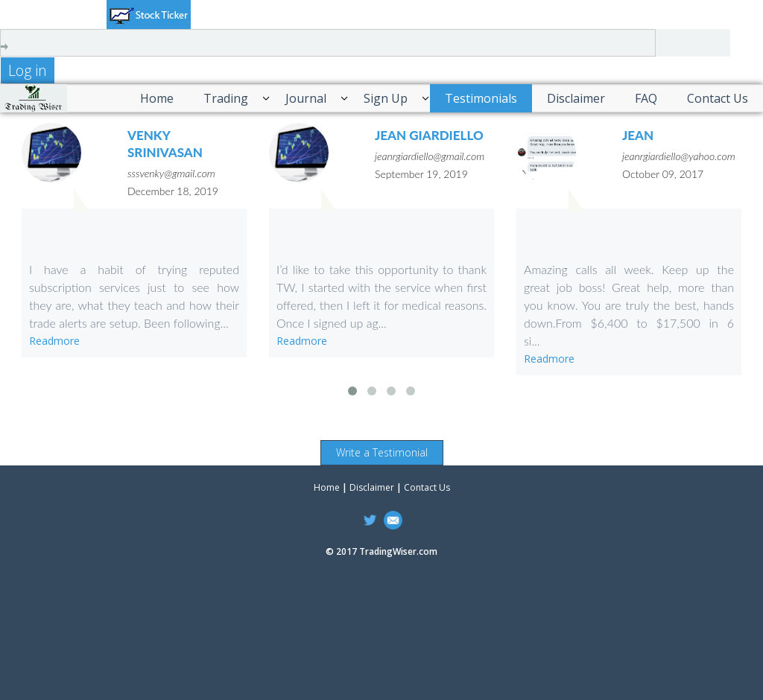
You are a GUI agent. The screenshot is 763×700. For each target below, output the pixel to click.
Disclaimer (576, 98)
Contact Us (718, 98)
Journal (306, 98)
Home (157, 98)
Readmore (54, 341)
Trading (226, 98)
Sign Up (386, 98)
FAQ (646, 98)
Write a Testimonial (382, 452)
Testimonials (481, 98)
